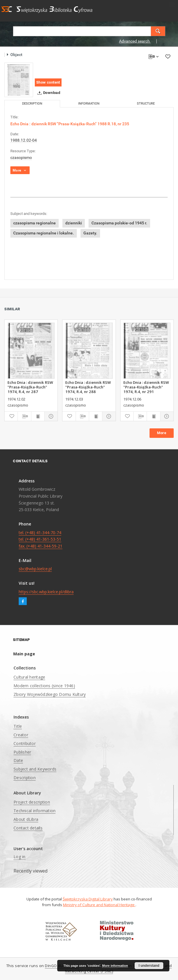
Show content (48, 82)
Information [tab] (89, 104)
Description (25, 778)
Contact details (28, 828)
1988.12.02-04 (24, 140)
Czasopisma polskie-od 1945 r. (119, 223)
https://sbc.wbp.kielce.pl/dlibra (46, 592)
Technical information (35, 811)
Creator (21, 735)
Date (18, 760)
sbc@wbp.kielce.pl (35, 569)
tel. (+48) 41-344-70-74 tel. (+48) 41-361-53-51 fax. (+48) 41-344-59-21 (41, 539)
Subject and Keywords (35, 769)
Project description (32, 802)
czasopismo (21, 157)
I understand (149, 966)
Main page (24, 654)
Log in (20, 857)
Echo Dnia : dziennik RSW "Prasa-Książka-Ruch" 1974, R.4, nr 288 (88, 387)
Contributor (25, 743)
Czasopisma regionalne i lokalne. (44, 233)
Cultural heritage (29, 677)
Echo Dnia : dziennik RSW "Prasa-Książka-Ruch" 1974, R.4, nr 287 (30, 387)
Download (48, 93)
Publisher (22, 752)
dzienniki (74, 223)
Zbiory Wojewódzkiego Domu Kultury (50, 694)
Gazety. (90, 233)
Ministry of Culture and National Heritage (99, 905)
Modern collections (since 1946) (44, 686)
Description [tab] (32, 104)
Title (18, 726)
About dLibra (26, 819)
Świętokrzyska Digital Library (88, 899)
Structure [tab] (146, 104)
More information (115, 966)
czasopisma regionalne (35, 223)
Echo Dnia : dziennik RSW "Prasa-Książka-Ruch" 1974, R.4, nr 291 (146, 387)
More (162, 433)
